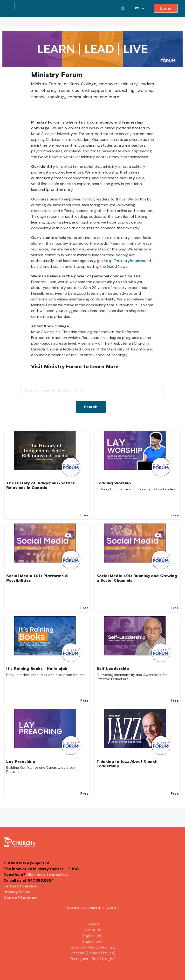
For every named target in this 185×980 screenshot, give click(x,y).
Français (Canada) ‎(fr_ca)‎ (93, 953)
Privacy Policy (17, 892)
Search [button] (91, 407)
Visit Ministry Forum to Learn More (75, 366)
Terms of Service (20, 886)
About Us (92, 930)
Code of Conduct (20, 898)
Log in (166, 8)
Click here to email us (47, 875)
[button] (123, 8)
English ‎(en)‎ (92, 936)
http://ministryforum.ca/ (126, 261)
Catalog (93, 924)
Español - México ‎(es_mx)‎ (92, 947)
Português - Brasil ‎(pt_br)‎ (92, 959)
